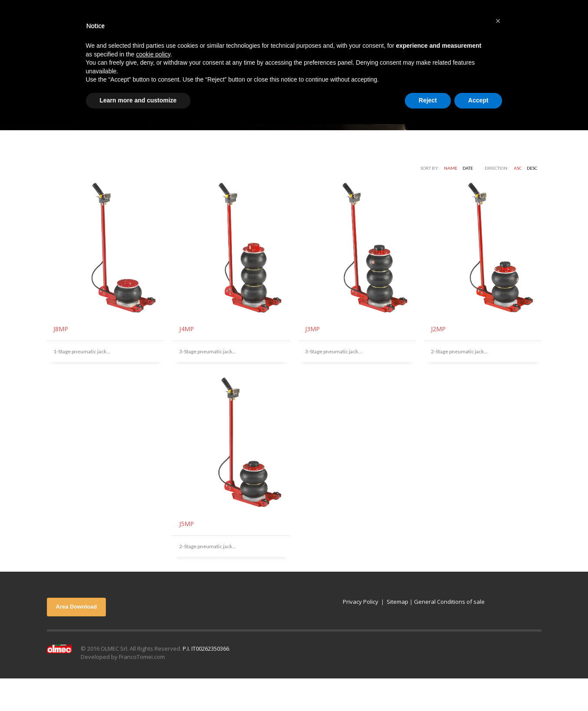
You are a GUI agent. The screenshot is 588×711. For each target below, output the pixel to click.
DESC (532, 168)
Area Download (77, 607)
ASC (518, 168)
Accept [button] (478, 100)
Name (451, 168)
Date (468, 168)
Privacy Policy (361, 602)
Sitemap (397, 602)
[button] (498, 21)
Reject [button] (428, 100)
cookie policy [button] (153, 54)
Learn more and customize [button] (138, 100)
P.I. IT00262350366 (206, 648)
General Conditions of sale (449, 602)
